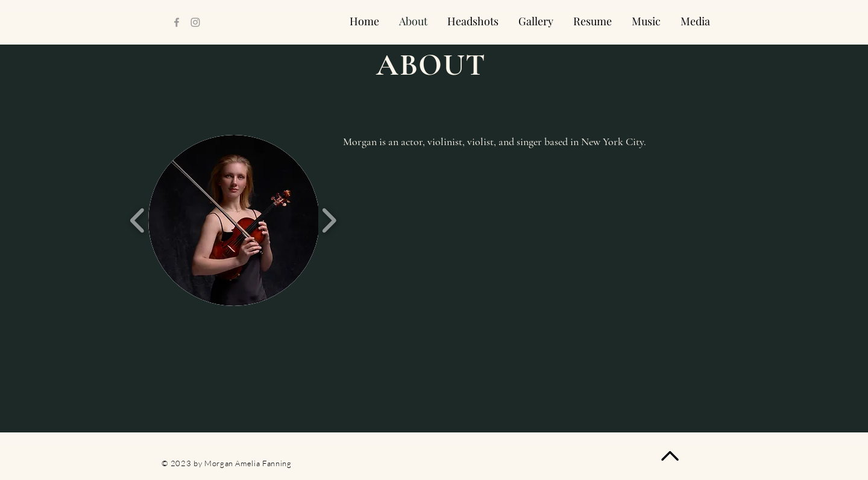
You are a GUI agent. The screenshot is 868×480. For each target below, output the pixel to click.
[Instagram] (195, 22)
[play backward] (138, 220)
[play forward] (329, 220)
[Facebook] (177, 22)
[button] (234, 220)
